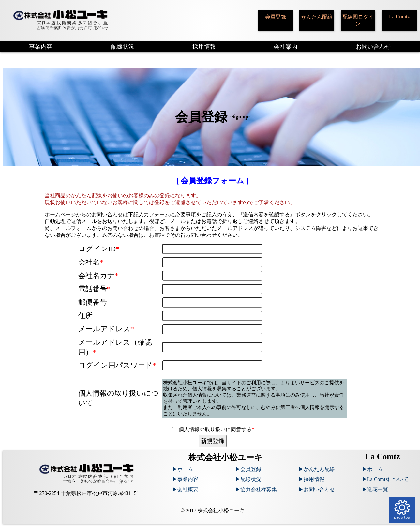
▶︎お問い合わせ (317, 489)
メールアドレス (106, 329)
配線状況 (123, 47)
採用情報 (204, 47)
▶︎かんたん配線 (317, 469)
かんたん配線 (317, 17)
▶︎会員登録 (248, 469)
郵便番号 (93, 302)
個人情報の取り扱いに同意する (217, 429)
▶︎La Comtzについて (385, 479)
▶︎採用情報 (311, 479)
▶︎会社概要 (185, 489)
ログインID (99, 249)
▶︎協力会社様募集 (256, 489)
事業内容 (41, 47)
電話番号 (94, 289)
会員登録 (276, 17)
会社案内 (286, 47)
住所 (85, 316)
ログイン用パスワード (117, 365)
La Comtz (399, 16)
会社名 (91, 262)
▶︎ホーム (183, 469)
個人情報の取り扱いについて (119, 398)
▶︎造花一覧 (375, 489)
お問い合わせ (373, 47)
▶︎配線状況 (248, 479)
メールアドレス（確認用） (115, 347)
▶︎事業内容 (185, 479)
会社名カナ (98, 275)
